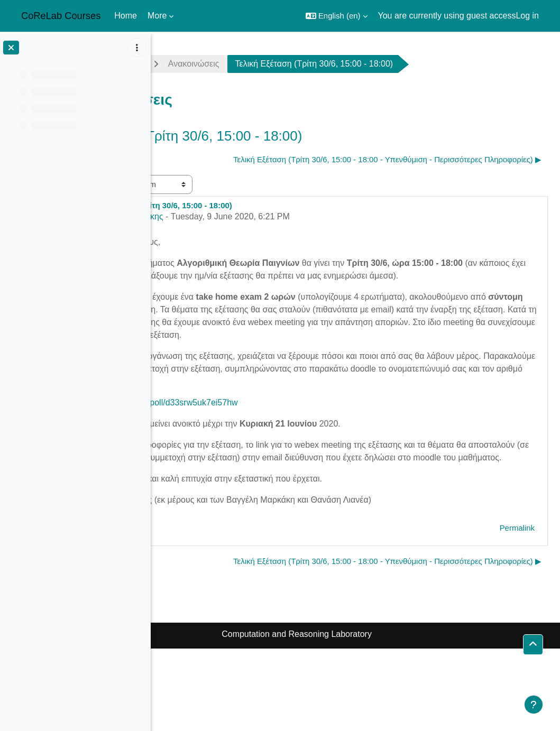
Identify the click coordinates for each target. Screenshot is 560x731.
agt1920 (186, 64)
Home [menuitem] (126, 16)
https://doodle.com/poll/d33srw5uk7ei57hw (276, 450)
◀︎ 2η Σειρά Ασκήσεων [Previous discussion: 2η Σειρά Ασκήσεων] (208, 159)
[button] (337, 16)
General (244, 64)
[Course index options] (137, 48)
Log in (527, 16)
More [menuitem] (157, 16)
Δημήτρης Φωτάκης (244, 239)
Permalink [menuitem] (517, 588)
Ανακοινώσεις (311, 64)
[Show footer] (534, 705)
